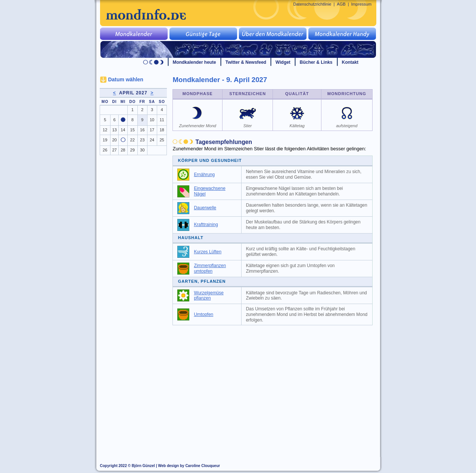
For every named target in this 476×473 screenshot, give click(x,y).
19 (105, 140)
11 (162, 120)
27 (114, 150)
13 (114, 130)
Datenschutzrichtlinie (312, 4)
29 (133, 150)
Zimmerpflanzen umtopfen (210, 268)
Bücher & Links (316, 62)
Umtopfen (203, 314)
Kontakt (350, 62)
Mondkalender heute (195, 62)
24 (152, 140)
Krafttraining (206, 225)
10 (152, 120)
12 (105, 130)
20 (114, 140)
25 (162, 140)
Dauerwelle (205, 208)
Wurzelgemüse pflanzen (209, 296)
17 (152, 130)
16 (142, 130)
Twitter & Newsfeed (246, 62)
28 (123, 150)
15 (133, 130)
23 (142, 140)
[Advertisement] (277, 385)
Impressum (362, 4)
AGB (341, 4)
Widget (283, 62)
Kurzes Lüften (208, 252)
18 (162, 130)
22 (133, 140)
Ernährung (204, 175)
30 (142, 150)
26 (105, 150)
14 (123, 130)
